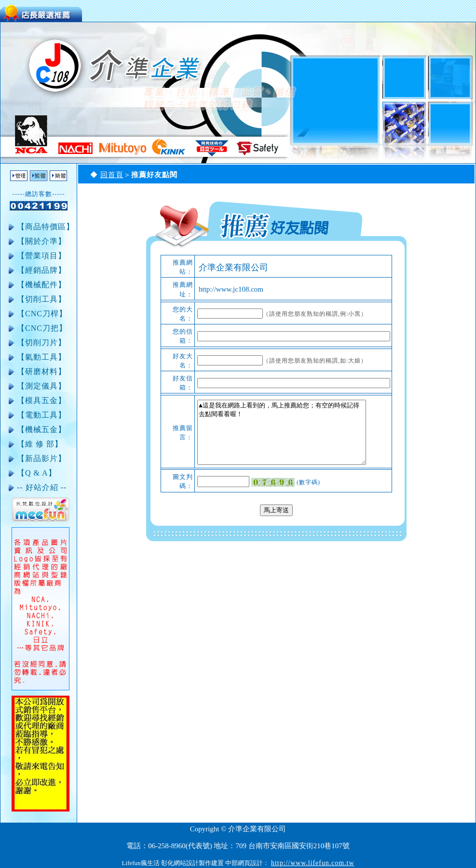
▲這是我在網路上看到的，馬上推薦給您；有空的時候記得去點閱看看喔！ (282, 432)
